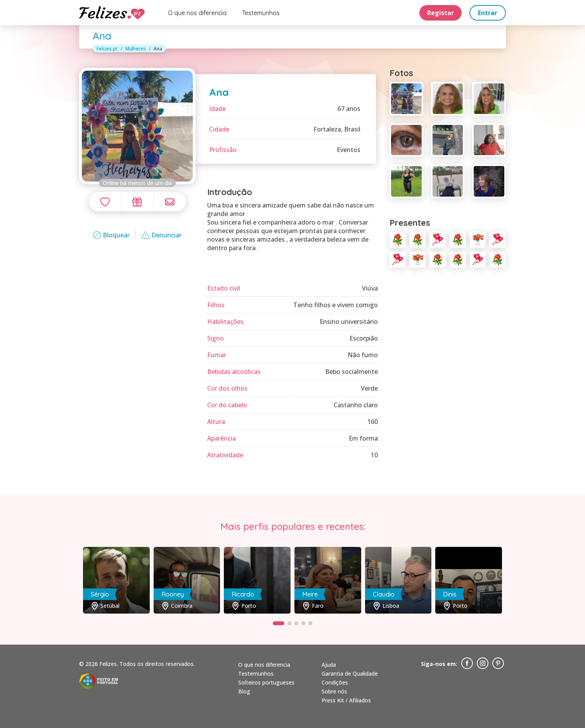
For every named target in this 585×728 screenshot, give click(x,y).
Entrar (488, 13)
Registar (440, 13)
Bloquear (111, 235)
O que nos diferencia (197, 13)
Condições (335, 682)
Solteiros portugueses (266, 682)
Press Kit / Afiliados (346, 700)
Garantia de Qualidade (350, 674)
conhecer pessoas (233, 231)
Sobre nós (334, 691)
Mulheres (136, 49)
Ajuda (329, 665)
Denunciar (162, 235)
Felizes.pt (107, 49)
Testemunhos (261, 13)
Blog (244, 691)
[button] (279, 623)
